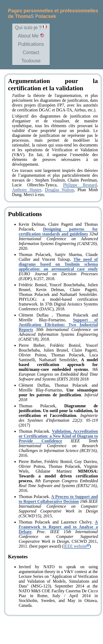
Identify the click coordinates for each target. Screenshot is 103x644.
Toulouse (31, 61)
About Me (31, 36)
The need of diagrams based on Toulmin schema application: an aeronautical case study (58, 264)
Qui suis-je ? (31, 28)
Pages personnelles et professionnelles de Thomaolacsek (53, 14)
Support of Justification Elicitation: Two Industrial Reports (58, 325)
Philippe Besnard (80, 185)
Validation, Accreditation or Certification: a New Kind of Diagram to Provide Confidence (58, 436)
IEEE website (77, 546)
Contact (31, 52)
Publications (31, 44)
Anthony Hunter (27, 190)
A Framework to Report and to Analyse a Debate (58, 527)
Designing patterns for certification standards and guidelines (58, 231)
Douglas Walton (59, 190)
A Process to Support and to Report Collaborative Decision (58, 499)
